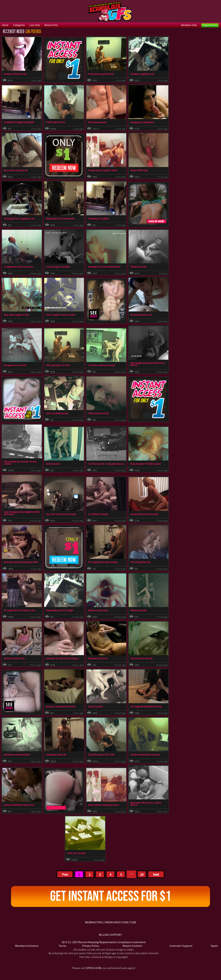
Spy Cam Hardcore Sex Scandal (61, 514)
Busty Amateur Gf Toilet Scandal (146, 464)
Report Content (132, 946)
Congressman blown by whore (18, 267)
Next (156, 874)
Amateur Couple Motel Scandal (61, 706)
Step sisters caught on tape (16, 315)
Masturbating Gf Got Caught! (60, 610)
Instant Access (210, 25)
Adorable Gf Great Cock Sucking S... (63, 658)
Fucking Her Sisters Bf (56, 754)
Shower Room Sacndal (141, 658)
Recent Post (51, 25)
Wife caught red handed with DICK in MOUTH (148, 364)
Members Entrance (27, 946)
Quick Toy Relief (53, 413)
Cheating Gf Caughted (99, 218)
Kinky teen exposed (97, 122)
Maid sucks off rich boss (142, 803)
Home (5, 25)
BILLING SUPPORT (110, 935)
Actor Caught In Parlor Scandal (61, 315)
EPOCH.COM (94, 968)
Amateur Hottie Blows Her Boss (145, 754)
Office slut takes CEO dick (58, 365)
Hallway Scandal (138, 610)
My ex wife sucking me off (16, 170)
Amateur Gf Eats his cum (15, 74)
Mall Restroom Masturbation (17, 754)
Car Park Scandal (96, 464)
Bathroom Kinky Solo (98, 610)
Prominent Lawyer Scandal (101, 74)
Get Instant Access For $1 (111, 896)
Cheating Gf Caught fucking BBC (19, 122)
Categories (19, 25)
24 (142, 874)
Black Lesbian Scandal (99, 805)
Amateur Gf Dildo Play (14, 658)
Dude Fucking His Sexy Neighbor (19, 512)
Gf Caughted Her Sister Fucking (103, 562)
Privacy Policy (91, 946)
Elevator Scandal (138, 267)
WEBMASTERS (94, 922)
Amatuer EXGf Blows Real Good (19, 805)
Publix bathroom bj (55, 122)
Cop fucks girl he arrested (58, 267)
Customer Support (181, 946)
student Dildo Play (139, 170)
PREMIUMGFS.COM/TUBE (120, 922)
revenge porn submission (142, 122)
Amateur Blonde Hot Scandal (144, 514)
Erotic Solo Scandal (76, 853)
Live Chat (35, 25)
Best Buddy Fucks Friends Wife (60, 218)
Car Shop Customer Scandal (102, 365)
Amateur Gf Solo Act (98, 658)
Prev (65, 874)
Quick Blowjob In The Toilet (101, 754)
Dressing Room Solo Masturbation (104, 267)
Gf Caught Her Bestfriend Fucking (146, 706)
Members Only (189, 25)
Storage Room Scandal (15, 365)
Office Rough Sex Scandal (16, 461)
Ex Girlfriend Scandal (98, 514)
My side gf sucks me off (141, 315)
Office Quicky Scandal (98, 413)
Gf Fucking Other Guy (140, 562)
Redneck (8, 562)
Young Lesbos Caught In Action (103, 170)
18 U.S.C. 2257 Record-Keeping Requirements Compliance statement (104, 942)
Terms (62, 946)
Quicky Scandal (95, 706)
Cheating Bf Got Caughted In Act (19, 218)
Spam (214, 946)
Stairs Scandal (53, 464)
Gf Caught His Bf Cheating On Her (19, 610)
